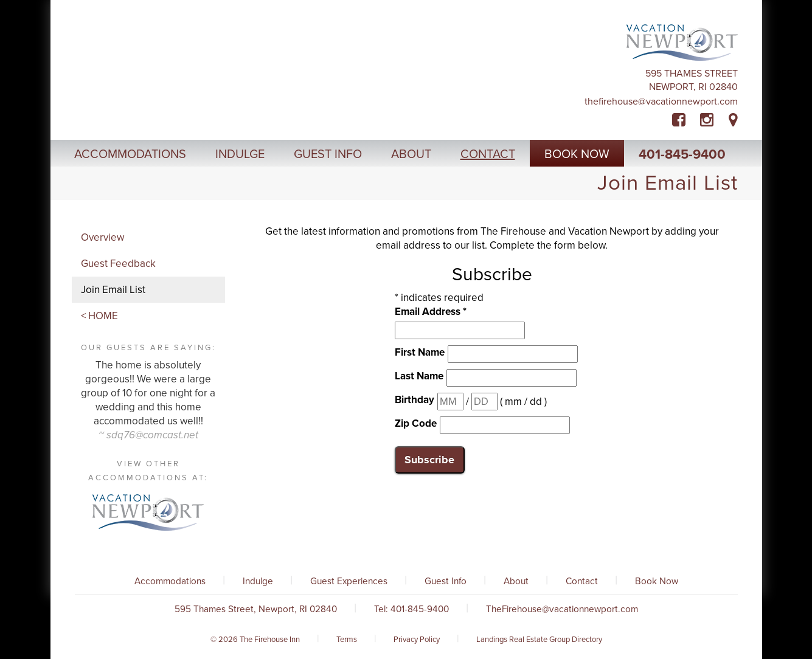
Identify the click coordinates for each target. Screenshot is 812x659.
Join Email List (113, 290)
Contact (582, 581)
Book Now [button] (577, 154)
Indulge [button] (240, 154)
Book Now (657, 581)
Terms (347, 640)
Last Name (419, 376)
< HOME (99, 316)
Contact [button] (488, 154)
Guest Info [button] (328, 154)
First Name (420, 352)
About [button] (411, 154)
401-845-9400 (682, 154)
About (516, 581)
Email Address (431, 312)
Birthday (415, 400)
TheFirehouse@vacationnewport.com (661, 102)
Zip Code (416, 423)
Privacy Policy (417, 640)
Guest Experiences (349, 581)
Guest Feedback (118, 264)
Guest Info (446, 581)
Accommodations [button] (130, 154)
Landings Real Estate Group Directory (539, 640)
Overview (102, 237)
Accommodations (170, 581)
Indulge (258, 581)
